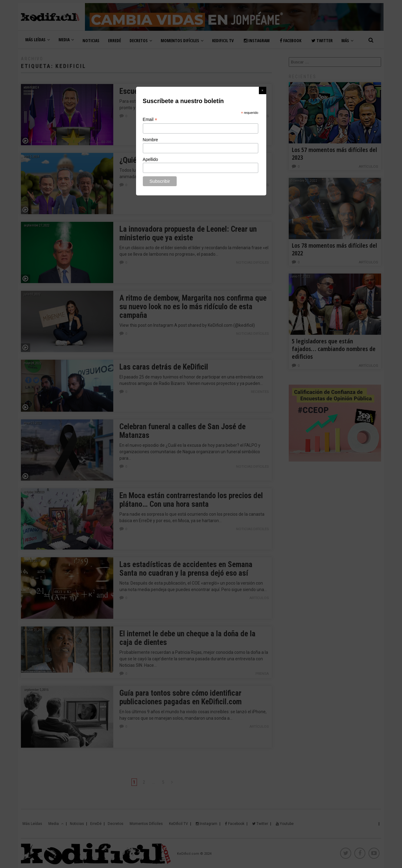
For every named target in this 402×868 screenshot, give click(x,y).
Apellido (151, 159)
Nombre (151, 140)
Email (150, 120)
